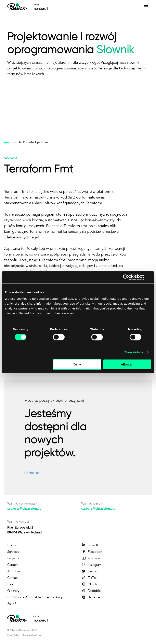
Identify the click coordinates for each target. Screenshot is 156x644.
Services (13, 552)
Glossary (13, 591)
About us (14, 572)
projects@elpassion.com (26, 509)
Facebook (92, 552)
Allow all (127, 364)
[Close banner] (150, 277)
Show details (134, 352)
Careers (13, 565)
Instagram (91, 565)
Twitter (89, 571)
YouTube (91, 558)
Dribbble (91, 591)
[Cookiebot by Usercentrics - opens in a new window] (126, 277)
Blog (11, 585)
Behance (91, 597)
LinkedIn (90, 545)
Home (12, 545)
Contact (13, 578)
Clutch (89, 584)
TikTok (89, 578)
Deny (77, 364)
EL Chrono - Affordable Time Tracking (35, 598)
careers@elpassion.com (99, 509)
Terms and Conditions (32, 635)
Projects (13, 558)
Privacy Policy (13, 635)
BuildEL (13, 604)
